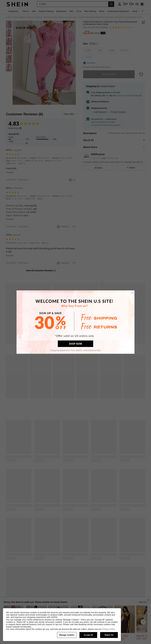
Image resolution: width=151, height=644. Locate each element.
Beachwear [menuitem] (61, 11)
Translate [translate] (10, 172)
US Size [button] (94, 44)
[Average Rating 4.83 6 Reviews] (121, 28)
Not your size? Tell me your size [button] (97, 67)
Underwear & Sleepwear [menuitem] (118, 11)
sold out (109, 74)
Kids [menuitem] (71, 11)
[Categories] (14, 11)
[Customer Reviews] (41, 114)
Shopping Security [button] (99, 108)
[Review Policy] (15, 128)
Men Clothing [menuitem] (90, 11)
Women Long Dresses (68, 17)
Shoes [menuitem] (102, 11)
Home (8, 17)
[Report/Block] (74, 180)
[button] (73, 4)
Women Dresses (50, 17)
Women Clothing (35, 17)
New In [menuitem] (26, 11)
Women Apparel (19, 17)
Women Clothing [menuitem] (46, 11)
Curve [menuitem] (79, 11)
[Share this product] (143, 22)
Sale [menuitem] (34, 11)
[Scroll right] (142, 11)
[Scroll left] (139, 11)
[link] (125, 4)
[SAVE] (141, 74)
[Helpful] (70, 180)
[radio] (88, 50)
